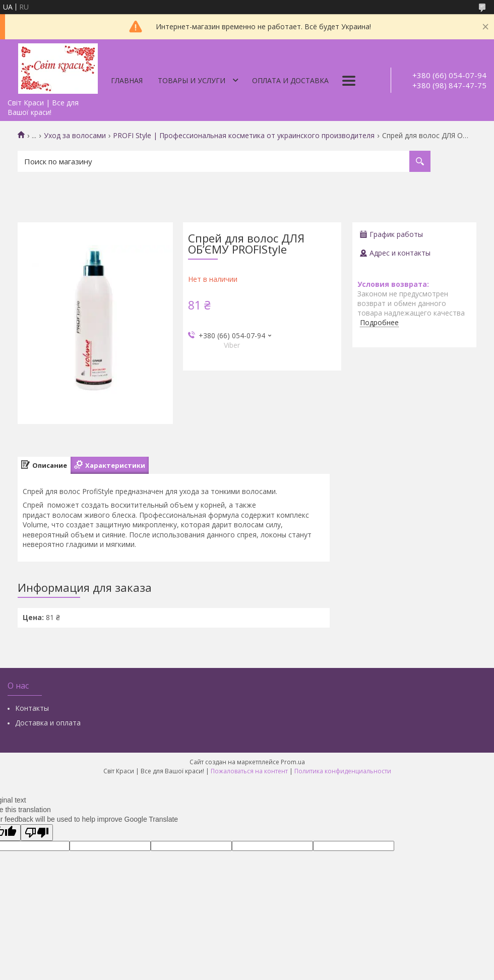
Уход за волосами (75, 136)
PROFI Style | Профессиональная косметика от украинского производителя (244, 136)
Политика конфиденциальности (343, 771)
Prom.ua (293, 762)
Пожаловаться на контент (249, 771)
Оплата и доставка (290, 80)
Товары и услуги (192, 80)
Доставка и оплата (48, 723)
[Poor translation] (37, 833)
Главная (127, 80)
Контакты (32, 708)
